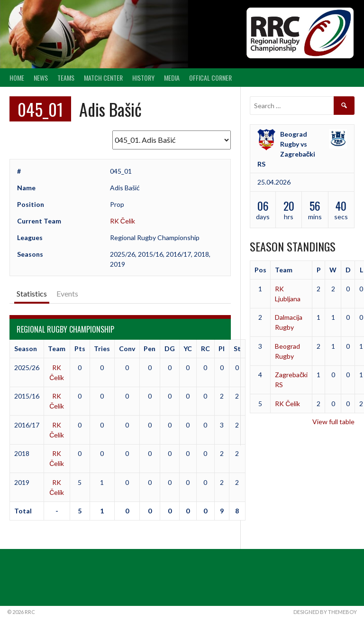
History (143, 78)
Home (17, 78)
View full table (333, 422)
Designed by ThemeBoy (325, 612)
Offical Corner (210, 78)
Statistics (32, 293)
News (41, 78)
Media (172, 78)
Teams (66, 78)
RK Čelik (123, 221)
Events (67, 293)
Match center (103, 78)
